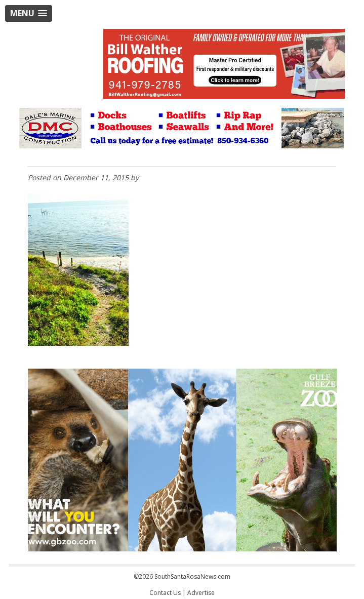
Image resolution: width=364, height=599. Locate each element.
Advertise (201, 593)
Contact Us (165, 593)
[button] (29, 13)
